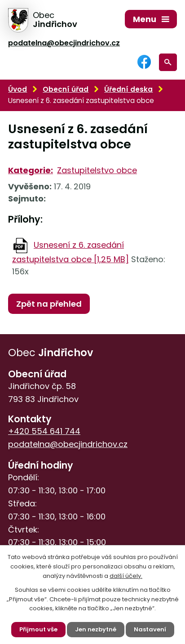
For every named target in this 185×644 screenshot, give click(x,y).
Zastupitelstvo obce (97, 170)
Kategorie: (31, 170)
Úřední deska (128, 89)
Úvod (18, 89)
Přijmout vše (38, 629)
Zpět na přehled (49, 304)
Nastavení (150, 629)
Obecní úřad (66, 89)
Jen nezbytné (96, 629)
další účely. (126, 576)
